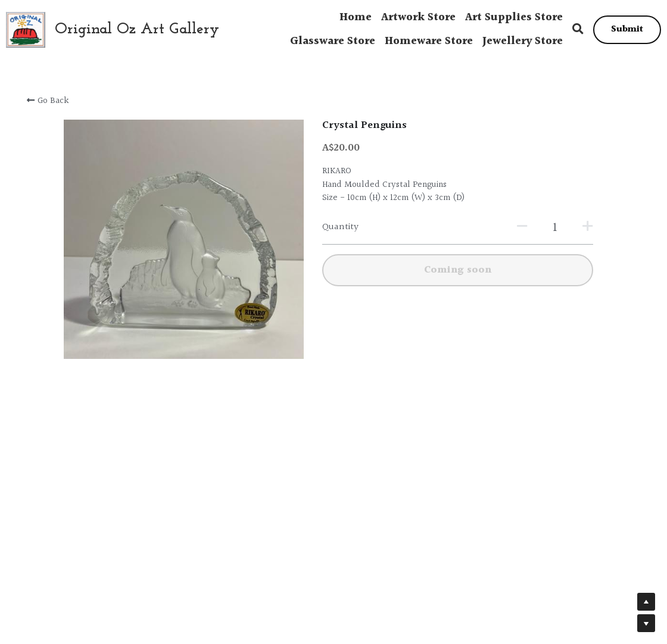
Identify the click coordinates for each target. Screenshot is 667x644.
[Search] (578, 29)
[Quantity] (522, 228)
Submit (627, 29)
